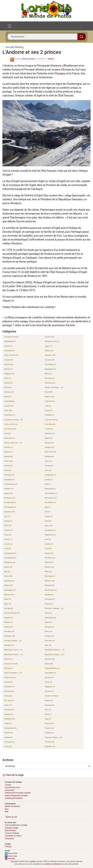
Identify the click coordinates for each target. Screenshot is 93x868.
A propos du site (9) (11, 337)
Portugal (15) (9, 645)
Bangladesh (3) (50, 369)
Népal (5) (8, 599)
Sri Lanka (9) (9, 700)
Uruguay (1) (49, 733)
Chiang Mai (9, 839)
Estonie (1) (8, 452)
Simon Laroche (28, 59)
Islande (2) (8, 521)
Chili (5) (48, 406)
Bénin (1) (8, 378)
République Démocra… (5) (54, 650)
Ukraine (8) (8, 733)
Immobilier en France (13, 836)
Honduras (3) (9, 489)
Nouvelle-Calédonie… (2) (54, 608)
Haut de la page (13, 775)
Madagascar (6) (10, 562)
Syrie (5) (48, 709)
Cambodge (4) (9, 401)
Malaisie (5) (49, 562)
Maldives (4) (49, 567)
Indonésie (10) (9, 512)
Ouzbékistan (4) (50, 617)
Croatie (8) (49, 429)
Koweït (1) (8, 539)
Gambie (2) (8, 465)
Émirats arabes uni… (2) (13, 443)
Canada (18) (9, 406)
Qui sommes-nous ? (13, 787)
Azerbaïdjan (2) (50, 364)
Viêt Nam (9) (49, 742)
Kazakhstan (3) (50, 530)
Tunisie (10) (49, 723)
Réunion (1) (9, 659)
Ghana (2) (8, 470)
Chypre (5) (49, 410)
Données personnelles (14, 798)
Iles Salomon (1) (10, 507)
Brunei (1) (8, 397)
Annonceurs (10, 790)
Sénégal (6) (8, 682)
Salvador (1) (49, 677)
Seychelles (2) (9, 686)
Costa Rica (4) (50, 424)
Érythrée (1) (9, 447)
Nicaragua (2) (50, 599)
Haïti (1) (48, 484)
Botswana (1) (9, 392)
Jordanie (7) (9, 530)
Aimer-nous (11, 856)
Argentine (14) (50, 355)
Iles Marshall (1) (10, 502)
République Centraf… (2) (13, 650)
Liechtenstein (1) (10, 553)
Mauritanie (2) (9, 581)
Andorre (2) (49, 350)
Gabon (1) (48, 461)
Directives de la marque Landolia (18, 793)
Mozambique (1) (51, 590)
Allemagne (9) (9, 350)
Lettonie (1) (49, 544)
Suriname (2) (49, 705)
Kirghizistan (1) (50, 535)
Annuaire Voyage (12, 828)
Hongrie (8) (8, 493)
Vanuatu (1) (8, 737)
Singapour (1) (50, 686)
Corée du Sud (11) (11, 424)
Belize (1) (48, 373)
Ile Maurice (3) (10, 498)
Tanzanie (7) (9, 714)
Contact (8, 785)
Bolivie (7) (8, 387)
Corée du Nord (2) (51, 420)
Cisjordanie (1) (10, 415)
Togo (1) (48, 719)
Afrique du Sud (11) (52, 341)
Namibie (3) (49, 594)
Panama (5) (8, 627)
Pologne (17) (49, 636)
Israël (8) (48, 521)
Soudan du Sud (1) (51, 696)
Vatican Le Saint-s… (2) (53, 737)
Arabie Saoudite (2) (11, 355)
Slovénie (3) (49, 691)
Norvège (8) (9, 608)
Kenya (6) (8, 535)
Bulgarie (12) (49, 397)
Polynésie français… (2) (13, 641)
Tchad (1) (48, 714)
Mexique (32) (50, 581)
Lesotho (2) (8, 544)
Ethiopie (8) (9, 456)
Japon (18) (49, 525)
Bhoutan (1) (9, 383)
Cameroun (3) (50, 401)
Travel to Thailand (12, 833)
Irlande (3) (49, 516)
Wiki (7, 812)
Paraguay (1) (49, 627)
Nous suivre (11, 853)
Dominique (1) (9, 438)
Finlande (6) (49, 456)
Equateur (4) (49, 443)
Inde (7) (48, 507)
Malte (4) (48, 571)
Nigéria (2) (49, 604)
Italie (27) (8, 525)
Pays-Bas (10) (9, 631)
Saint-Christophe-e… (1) (13, 673)
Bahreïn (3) (8, 369)
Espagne (61, 73)
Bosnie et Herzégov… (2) (54, 387)
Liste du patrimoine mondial (16, 825)
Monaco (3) (8, 585)
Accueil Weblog (15, 47)
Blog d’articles (10, 830)
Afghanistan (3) (10, 341)
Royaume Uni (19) (11, 664)
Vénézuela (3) (9, 742)
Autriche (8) (9, 364)
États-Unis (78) (50, 452)
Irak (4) (47, 512)
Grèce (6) (48, 470)
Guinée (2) (49, 479)
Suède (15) (49, 700)
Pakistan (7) (9, 622)
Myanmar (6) (9, 594)
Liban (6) (8, 548)
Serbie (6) (48, 682)
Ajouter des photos (12, 806)
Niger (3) (8, 604)
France (76, 73)
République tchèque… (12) (54, 654)
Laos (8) (48, 539)
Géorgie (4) (49, 465)
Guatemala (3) (9, 479)
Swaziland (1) (9, 709)
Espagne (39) (49, 447)
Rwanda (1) (8, 668)
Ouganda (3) (9, 617)
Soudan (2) (8, 696)
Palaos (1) (48, 622)
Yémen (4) (8, 746)
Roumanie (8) (50, 659)
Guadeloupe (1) (50, 475)
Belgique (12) (9, 373)
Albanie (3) (8, 346)
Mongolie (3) (49, 585)
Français (8, 847)
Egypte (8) (49, 438)
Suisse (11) (8, 705)
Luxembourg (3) (10, 558)
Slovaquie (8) (9, 691)
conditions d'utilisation (53, 864)
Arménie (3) (9, 360)
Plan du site (11, 817)
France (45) (8, 461)
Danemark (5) (50, 433)
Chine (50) (8, 410)
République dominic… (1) (14, 654)
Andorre (51, 59)
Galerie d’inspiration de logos (16, 796)
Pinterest (10, 859)
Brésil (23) (49, 392)
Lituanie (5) (49, 553)
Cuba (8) (7, 433)
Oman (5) (48, 613)
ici (12, 301)
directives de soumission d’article (56, 325)
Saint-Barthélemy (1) (52, 668)
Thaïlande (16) (9, 719)
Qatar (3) (48, 645)
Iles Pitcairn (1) (50, 502)
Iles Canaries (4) (51, 498)
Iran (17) (7, 516)
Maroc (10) (8, 576)
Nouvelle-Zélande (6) (12, 613)
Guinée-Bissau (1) (11, 484)
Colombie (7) (49, 415)
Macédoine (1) (50, 558)
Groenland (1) (9, 475)
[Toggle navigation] (10, 26)
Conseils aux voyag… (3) (13, 420)
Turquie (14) (49, 728)
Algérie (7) (49, 346)
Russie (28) (49, 664)
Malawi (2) (8, 567)
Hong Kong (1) (50, 489)
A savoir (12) (49, 337)
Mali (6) (7, 571)
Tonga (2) (8, 723)
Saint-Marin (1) (50, 673)
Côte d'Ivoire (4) (10, 429)
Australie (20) (50, 360)
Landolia (37, 317)
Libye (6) (48, 548)
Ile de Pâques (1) (51, 493)
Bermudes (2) (50, 378)
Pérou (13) (49, 631)
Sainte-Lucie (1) (10, 677)
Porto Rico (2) (50, 641)
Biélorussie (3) (50, 383)
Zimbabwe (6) (50, 746)
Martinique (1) (50, 576)
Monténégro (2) (10, 590)
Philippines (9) (9, 636)
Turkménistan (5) (10, 728)
